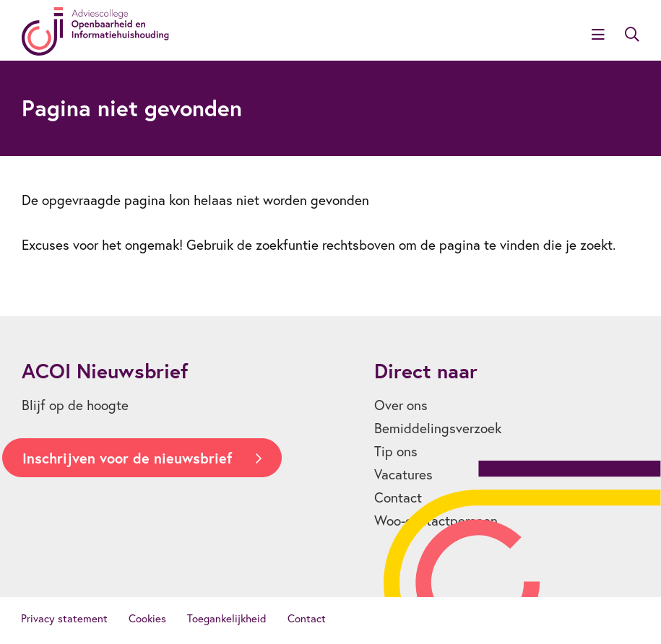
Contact (398, 497)
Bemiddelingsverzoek (438, 428)
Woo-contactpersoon (436, 521)
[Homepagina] (95, 31)
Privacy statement (64, 618)
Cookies (147, 618)
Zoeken (632, 35)
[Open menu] (598, 35)
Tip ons (396, 451)
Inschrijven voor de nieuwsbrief (127, 458)
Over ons (401, 405)
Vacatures (403, 474)
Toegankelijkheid (227, 618)
